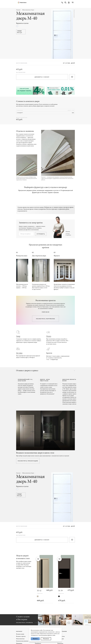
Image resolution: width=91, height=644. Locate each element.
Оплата (49, 336)
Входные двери (20, 634)
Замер (18, 336)
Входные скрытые (21, 636)
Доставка (19, 353)
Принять (35, 639)
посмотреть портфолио (46, 319)
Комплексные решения (22, 641)
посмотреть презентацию (28, 461)
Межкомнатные (20, 639)
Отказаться (46, 639)
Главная (18, 10)
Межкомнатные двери (28, 10)
